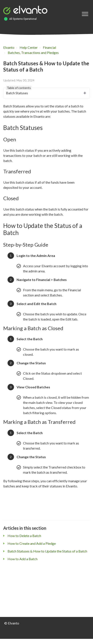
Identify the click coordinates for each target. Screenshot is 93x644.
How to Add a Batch (22, 559)
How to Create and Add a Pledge (32, 543)
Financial (49, 47)
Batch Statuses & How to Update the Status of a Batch (47, 551)
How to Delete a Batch (24, 536)
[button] (85, 14)
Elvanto (9, 47)
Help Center (29, 47)
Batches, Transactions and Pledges (33, 53)
